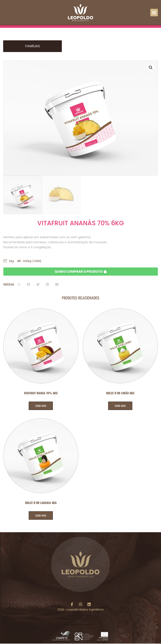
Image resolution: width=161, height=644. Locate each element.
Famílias (32, 46)
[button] (154, 13)
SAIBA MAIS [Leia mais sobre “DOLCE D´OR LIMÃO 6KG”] (120, 406)
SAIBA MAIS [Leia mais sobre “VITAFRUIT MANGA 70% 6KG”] (41, 406)
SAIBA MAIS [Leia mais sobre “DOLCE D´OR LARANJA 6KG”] (41, 515)
